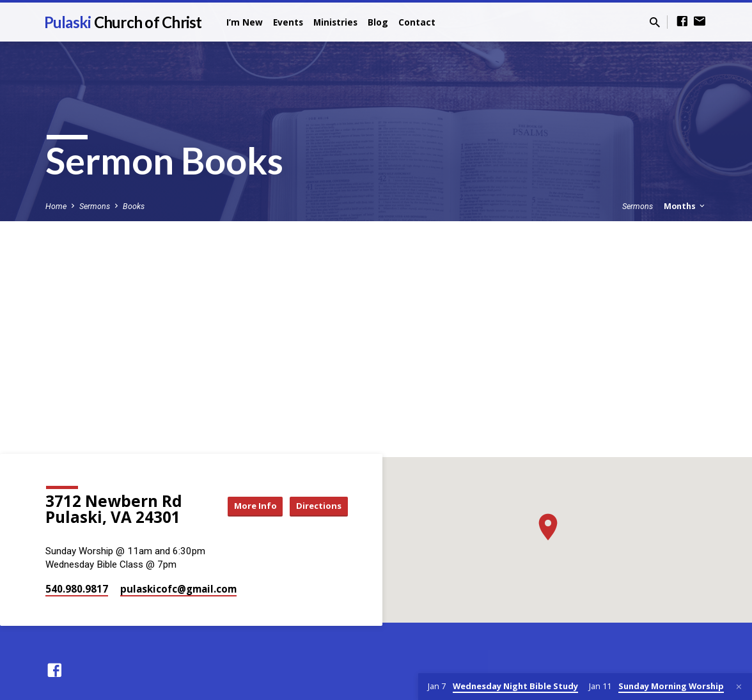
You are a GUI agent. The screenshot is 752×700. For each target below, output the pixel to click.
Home (56, 206)
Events (288, 22)
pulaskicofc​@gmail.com (178, 589)
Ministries (335, 22)
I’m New (245, 22)
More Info (244, 506)
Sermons (95, 206)
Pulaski (123, 22)
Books (134, 206)
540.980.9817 (77, 589)
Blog (378, 22)
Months (685, 206)
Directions (316, 506)
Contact (417, 22)
